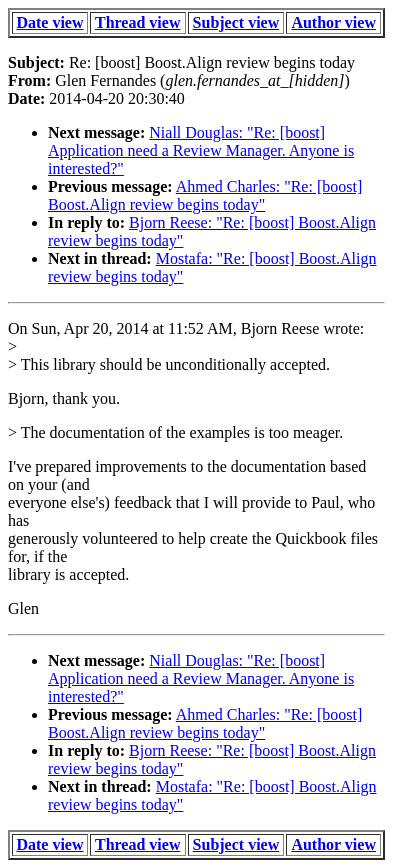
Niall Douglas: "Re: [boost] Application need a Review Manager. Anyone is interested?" (201, 150)
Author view (333, 22)
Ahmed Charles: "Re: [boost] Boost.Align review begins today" (205, 195)
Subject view (236, 22)
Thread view (137, 22)
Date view (49, 22)
